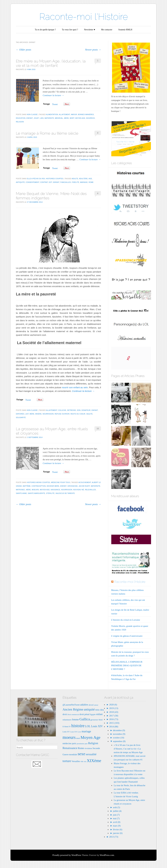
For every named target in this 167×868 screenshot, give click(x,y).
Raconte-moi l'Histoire (84, 17)
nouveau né (79, 490)
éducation (21, 118)
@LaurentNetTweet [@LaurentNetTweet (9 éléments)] (71, 705)
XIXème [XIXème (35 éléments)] (94, 761)
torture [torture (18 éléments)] (67, 761)
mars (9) (117, 826)
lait (27, 414)
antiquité (20, 182)
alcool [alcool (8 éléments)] (91, 705)
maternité (49, 118)
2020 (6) (113, 705)
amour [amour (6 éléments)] (96, 705)
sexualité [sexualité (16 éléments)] (91, 754)
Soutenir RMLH (125, 30)
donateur (86, 410)
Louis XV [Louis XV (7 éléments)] (66, 732)
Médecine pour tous (61, 482)
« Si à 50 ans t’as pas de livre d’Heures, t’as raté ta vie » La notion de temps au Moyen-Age (128, 749)
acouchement (85, 482)
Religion (20, 122)
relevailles (90, 490)
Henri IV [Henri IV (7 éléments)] (68, 727)
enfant (30, 118)
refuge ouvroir (62, 414)
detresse (72, 410)
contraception (39, 486)
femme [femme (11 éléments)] (75, 720)
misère (38, 414)
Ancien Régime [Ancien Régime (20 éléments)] (73, 709)
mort (72, 118)
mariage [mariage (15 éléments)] (86, 731)
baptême (27, 486)
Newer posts (93, 50)
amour (74, 115)
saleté (89, 414)
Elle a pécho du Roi (36, 179)
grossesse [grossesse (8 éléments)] (94, 720)
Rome (91, 182)
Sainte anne (21, 493)
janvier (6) (118, 833)
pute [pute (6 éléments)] (86, 744)
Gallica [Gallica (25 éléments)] (85, 719)
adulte (75, 179)
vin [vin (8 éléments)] (82, 761)
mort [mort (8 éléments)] (78, 738)
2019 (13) (113, 708)
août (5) (117, 807)
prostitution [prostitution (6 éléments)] (80, 744)
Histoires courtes (55, 179)
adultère (83, 179)
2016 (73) (113, 719)
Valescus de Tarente (65, 493)
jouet (36, 118)
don (79, 410)
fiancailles (66, 182)
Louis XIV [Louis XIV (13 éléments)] (97, 726)
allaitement (64, 115)
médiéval (59, 118)
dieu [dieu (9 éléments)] (102, 710)
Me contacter (107, 30)
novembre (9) (119, 734)
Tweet (55, 104)
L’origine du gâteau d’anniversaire (127, 636)
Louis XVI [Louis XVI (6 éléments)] (74, 732)
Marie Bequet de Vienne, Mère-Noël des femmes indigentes (51, 196)
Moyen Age (80, 118)
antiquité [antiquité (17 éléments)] (89, 709)
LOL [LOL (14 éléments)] (88, 726)
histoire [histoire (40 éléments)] (78, 726)
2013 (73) (113, 837)
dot (50, 182)
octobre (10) (119, 738)
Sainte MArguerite (36, 493)
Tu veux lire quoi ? (70, 30)
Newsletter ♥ (90, 30)
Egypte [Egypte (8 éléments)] (93, 714)
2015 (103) (114, 723)
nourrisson (48, 414)
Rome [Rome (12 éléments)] (81, 748)
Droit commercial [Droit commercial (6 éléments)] (73, 715)
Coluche (62, 410)
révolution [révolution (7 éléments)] (88, 748)
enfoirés (20, 414)
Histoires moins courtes (39, 482)
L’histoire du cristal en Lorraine (126, 620)
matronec (20, 490)
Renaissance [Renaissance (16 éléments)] (70, 748)
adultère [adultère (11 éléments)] (84, 705)
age (90, 179)
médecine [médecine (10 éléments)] (67, 743)
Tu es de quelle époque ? (45, 30)
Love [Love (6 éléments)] (79, 732)
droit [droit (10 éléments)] (65, 714)
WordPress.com (107, 855)
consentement (32, 182)
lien (42, 118)
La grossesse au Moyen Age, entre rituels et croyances (52, 431)
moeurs (35, 490)
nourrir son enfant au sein (75, 387)
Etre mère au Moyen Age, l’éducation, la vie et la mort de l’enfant (51, 63)
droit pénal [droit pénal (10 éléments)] (84, 714)
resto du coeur (78, 414)
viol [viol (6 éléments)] (85, 762)
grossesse (72, 486)
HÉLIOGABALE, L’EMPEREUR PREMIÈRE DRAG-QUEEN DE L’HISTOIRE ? (127, 665)
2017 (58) (113, 716)
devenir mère (53, 486)
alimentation (52, 115)
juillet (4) (117, 811)
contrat (44, 182)
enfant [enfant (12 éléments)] (99, 714)
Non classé (32, 115)
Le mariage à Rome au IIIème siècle (47, 133)
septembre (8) (119, 741)
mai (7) (116, 818)
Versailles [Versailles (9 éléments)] (76, 761)
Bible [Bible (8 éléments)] (97, 710)
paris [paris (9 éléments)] (74, 743)
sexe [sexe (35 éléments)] (81, 754)
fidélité (75, 182)
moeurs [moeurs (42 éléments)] (69, 737)
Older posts (24, 50)
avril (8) (117, 822)
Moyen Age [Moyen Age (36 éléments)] (90, 737)
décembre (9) (119, 730)
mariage (84, 182)
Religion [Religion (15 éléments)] (93, 743)
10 (98, 429)
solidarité (21, 418)
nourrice (90, 118)
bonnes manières (86, 115)
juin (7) (116, 815)
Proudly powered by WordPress (67, 855)
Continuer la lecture (53, 95)
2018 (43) (113, 712)
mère (66, 118)
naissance (55, 490)
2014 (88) (113, 727)
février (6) (118, 829)
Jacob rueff (84, 486)
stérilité (50, 493)
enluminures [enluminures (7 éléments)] (67, 720)
